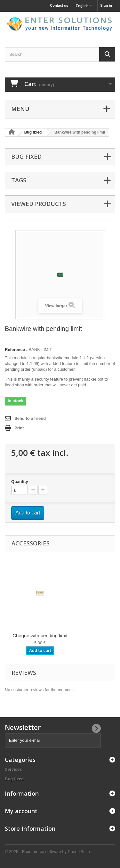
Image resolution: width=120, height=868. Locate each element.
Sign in (106, 5)
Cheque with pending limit (40, 635)
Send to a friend (30, 418)
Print (19, 428)
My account (21, 811)
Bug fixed (14, 779)
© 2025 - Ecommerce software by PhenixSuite (47, 852)
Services (13, 769)
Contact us (59, 5)
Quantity (20, 481)
